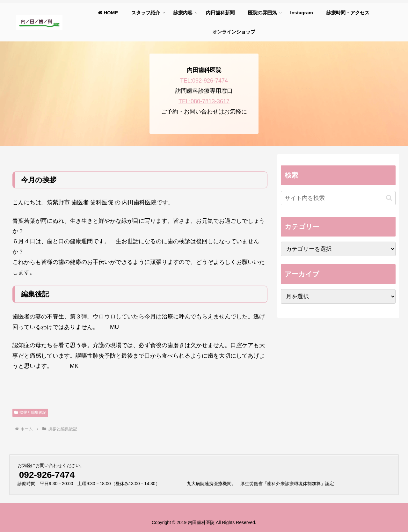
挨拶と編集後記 (30, 412)
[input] (338, 198)
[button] (389, 198)
